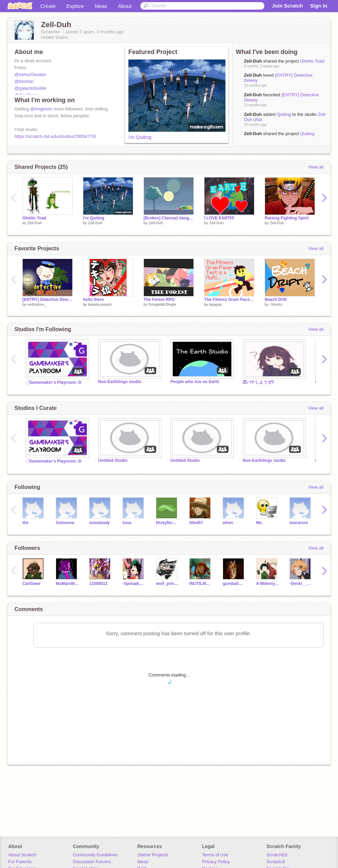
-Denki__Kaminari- (301, 584)
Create (48, 6)
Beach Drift (276, 300)
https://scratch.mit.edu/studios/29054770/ (55, 136)
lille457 (196, 523)
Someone (65, 523)
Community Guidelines (95, 855)
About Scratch (22, 855)
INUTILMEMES (201, 584)
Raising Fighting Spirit (287, 218)
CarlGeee (31, 584)
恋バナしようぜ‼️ (258, 382)
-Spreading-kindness (134, 584)
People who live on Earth (195, 382)
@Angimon (41, 109)
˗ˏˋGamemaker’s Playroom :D (54, 382)
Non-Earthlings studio (120, 382)
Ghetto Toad (312, 61)
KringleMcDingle (162, 304)
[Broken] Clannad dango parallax (169, 218)
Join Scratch (287, 6)
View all (316, 167)
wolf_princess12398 (167, 584)
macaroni (299, 523)
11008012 (98, 584)
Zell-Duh (253, 114)
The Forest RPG (159, 300)
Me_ (260, 523)
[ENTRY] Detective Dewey (47, 300)
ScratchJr (276, 862)
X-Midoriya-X (268, 584)
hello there (93, 300)
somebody (99, 523)
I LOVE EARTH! (219, 218)
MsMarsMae (67, 584)
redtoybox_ (37, 304)
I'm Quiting (140, 137)
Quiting (284, 114)
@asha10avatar (30, 74)
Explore (75, 6)
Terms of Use (215, 855)
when (228, 523)
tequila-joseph (100, 304)
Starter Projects (153, 855)
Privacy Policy (216, 862)
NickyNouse (167, 523)
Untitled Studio (113, 460)
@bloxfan (24, 81)
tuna (127, 523)
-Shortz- (277, 304)
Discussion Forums (92, 862)
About (125, 6)
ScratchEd (277, 855)
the (25, 523)
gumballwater (234, 584)
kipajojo (216, 304)
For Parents (20, 862)
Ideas (101, 6)
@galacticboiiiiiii (30, 88)
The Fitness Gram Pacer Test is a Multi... (229, 300)
